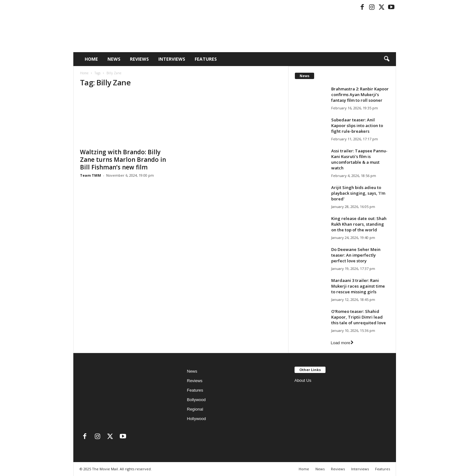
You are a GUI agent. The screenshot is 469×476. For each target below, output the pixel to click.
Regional (195, 409)
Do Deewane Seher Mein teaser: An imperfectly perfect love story (356, 255)
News (114, 59)
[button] (387, 59)
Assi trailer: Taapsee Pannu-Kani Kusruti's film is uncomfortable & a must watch (359, 159)
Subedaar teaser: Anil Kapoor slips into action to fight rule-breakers (357, 125)
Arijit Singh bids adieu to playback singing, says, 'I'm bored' (358, 193)
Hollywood (197, 419)
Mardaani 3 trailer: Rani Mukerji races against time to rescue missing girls (358, 286)
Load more (342, 343)
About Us (303, 380)
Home (91, 59)
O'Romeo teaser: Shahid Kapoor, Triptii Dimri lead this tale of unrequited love (359, 317)
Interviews (172, 59)
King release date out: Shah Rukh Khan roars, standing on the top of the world (359, 224)
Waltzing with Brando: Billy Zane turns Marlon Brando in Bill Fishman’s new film (123, 160)
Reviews (139, 59)
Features (206, 59)
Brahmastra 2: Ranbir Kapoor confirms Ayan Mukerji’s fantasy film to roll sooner (360, 95)
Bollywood (196, 400)
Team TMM (91, 175)
